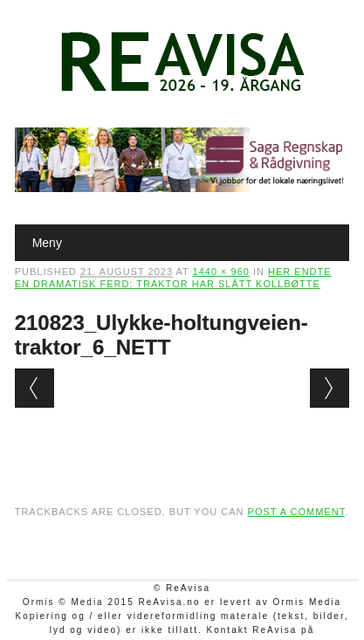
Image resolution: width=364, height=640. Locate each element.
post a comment (297, 512)
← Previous (34, 388)
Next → (330, 388)
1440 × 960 (221, 272)
